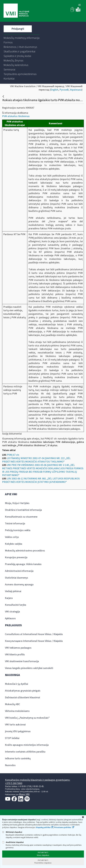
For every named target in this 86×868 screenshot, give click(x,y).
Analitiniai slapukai (13, 842)
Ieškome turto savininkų (18, 758)
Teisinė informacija (15, 524)
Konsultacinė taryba (16, 605)
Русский (64, 90)
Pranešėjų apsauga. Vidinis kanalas (23, 564)
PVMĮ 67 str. (13, 455)
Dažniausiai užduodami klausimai (22, 697)
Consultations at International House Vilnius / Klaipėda (34, 634)
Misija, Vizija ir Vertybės (17, 503)
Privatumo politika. (63, 827)
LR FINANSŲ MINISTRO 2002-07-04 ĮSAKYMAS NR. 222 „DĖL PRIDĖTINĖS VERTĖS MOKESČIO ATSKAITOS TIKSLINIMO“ (36, 460)
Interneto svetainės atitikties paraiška (25, 752)
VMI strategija (12, 612)
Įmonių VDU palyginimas (18, 731)
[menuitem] (22, 38)
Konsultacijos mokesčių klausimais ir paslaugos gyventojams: (38, 780)
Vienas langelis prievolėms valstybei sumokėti (29, 668)
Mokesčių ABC (12, 704)
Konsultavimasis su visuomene (21, 517)
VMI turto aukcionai (15, 725)
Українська (76, 90)
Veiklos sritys (12, 537)
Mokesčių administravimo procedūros (25, 551)
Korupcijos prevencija (16, 557)
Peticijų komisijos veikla (18, 530)
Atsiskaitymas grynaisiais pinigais (23, 691)
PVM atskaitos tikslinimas (16, 116)
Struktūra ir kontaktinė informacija (23, 510)
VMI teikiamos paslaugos (18, 648)
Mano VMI (24, 794)
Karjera (9, 598)
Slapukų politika (43, 827)
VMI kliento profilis (15, 655)
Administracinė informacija (19, 571)
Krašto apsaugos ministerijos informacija (27, 745)
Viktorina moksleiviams (17, 711)
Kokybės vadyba (14, 544)
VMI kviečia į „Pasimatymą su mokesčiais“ (27, 718)
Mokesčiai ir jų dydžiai (17, 684)
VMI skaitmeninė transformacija (22, 661)
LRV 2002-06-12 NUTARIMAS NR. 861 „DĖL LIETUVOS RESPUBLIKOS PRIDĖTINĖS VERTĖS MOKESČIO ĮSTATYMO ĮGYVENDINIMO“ (41, 480)
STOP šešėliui (12, 738)
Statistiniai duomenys (17, 578)
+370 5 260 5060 (14, 783)
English (54, 90)
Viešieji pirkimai (13, 591)
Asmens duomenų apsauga (19, 585)
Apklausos (10, 618)
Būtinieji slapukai (12, 832)
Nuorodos (10, 765)
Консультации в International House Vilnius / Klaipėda (34, 641)
